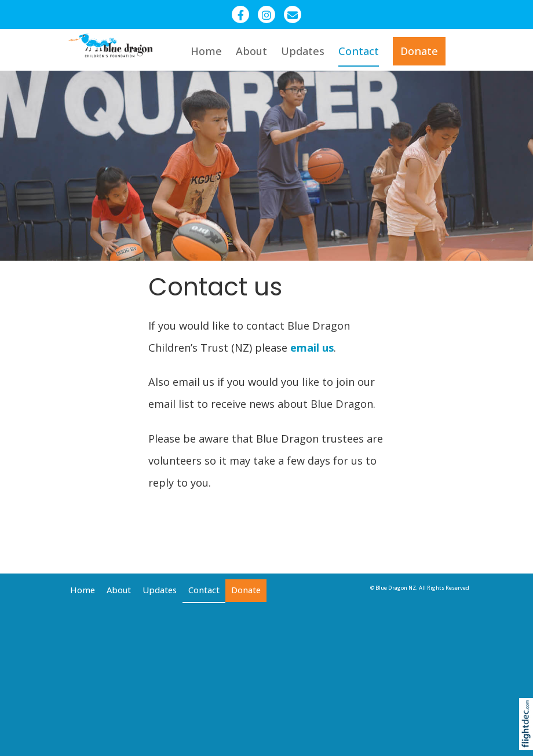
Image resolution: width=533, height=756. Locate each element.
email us (312, 348)
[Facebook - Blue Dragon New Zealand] (240, 14)
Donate (419, 51)
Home (206, 51)
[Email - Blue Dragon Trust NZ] (293, 14)
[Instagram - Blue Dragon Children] (266, 14)
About (251, 51)
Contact (359, 51)
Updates (303, 51)
